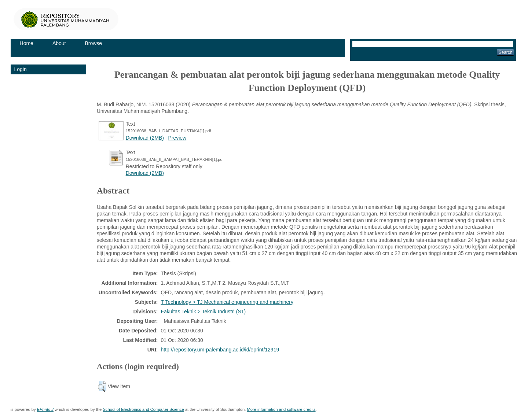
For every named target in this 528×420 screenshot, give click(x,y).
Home (27, 43)
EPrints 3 (45, 409)
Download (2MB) (145, 138)
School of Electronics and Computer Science (143, 409)
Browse (93, 43)
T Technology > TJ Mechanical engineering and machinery (227, 302)
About (59, 43)
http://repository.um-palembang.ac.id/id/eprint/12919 (220, 350)
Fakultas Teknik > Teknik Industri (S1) (203, 312)
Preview (177, 138)
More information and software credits (281, 409)
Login (21, 69)
